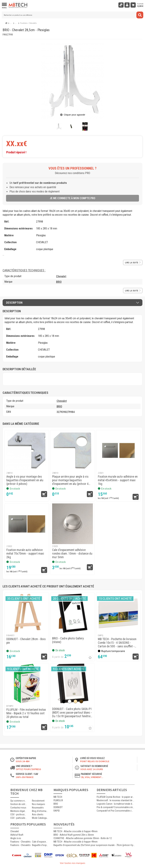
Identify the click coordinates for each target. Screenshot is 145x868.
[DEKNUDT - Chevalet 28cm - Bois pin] (27, 613)
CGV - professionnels (19, 814)
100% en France (25, 777)
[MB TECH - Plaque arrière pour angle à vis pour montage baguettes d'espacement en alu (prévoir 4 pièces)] (72, 450)
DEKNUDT (58, 807)
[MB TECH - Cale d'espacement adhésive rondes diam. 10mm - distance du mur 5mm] (72, 524)
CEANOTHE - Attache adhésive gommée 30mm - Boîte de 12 (83, 838)
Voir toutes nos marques (73, 863)
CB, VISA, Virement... (92, 777)
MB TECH (58, 797)
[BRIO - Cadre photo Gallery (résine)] (72, 613)
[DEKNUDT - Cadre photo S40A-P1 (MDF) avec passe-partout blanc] (72, 683)
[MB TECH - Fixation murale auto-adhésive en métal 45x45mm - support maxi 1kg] (118, 450)
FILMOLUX (58, 800)
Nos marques (38, 804)
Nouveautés (38, 808)
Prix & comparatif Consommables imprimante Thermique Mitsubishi (116, 807)
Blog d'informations (40, 811)
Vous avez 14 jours (92, 769)
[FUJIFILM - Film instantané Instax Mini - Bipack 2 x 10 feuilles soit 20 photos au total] (27, 683)
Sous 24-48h (23, 761)
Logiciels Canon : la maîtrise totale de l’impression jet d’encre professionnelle (116, 804)
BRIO (59, 282)
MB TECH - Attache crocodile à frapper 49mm (76, 831)
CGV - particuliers (19, 818)
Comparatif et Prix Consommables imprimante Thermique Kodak (116, 811)
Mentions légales (19, 811)
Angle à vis (16, 838)
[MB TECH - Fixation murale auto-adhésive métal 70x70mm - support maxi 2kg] (27, 524)
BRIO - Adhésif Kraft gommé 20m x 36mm (74, 835)
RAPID (57, 811)
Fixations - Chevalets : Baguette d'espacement (29, 845)
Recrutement (38, 801)
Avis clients (38, 814)
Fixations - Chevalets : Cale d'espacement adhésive (29, 842)
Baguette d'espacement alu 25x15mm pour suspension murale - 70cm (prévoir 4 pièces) (94, 845)
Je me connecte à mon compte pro (72, 198)
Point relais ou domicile (95, 761)
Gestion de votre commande (19, 804)
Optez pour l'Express (28, 769)
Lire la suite (133, 262)
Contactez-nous (18, 808)
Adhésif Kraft (17, 835)
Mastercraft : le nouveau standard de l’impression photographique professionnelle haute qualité (116, 800)
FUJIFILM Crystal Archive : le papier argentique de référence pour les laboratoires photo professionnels (116, 797)
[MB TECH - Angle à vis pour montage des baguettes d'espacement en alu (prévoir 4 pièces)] (27, 450)
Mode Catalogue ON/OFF (40, 818)
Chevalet (61, 276)
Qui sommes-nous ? (19, 801)
